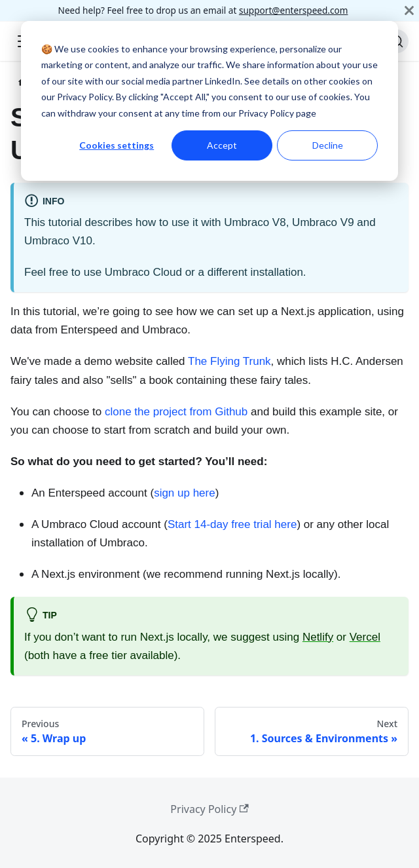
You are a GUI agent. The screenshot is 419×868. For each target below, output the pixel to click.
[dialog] (209, 101)
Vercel (365, 637)
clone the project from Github (176, 412)
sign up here (185, 493)
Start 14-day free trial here (232, 524)
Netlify (318, 637)
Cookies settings (117, 145)
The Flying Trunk (229, 361)
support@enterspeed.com (294, 10)
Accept (222, 145)
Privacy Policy (209, 809)
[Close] (409, 10)
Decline (328, 145)
